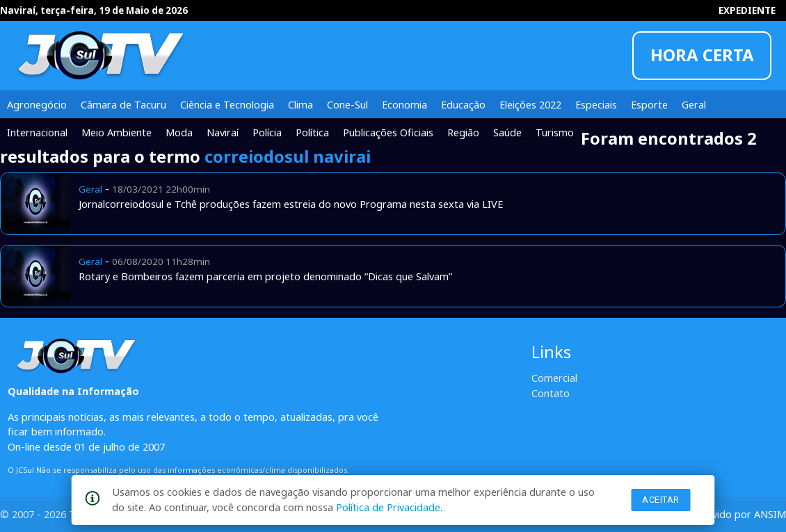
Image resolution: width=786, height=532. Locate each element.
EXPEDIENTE (747, 10)
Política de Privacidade (388, 507)
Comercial (554, 378)
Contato (551, 393)
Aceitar (661, 500)
